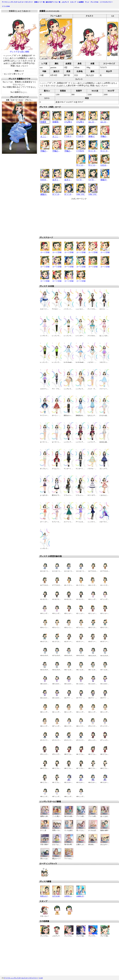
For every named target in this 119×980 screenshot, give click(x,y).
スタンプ (73, 2)
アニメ (87, 2)
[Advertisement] (74, 217)
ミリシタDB (6, 6)
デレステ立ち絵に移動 (19, 52)
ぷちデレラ (65, 2)
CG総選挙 (80, 2)
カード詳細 (45, 252)
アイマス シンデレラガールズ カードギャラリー (17, 2)
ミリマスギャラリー (106, 2)
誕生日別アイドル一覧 (53, 2)
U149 (41, 978)
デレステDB (94, 2)
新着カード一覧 (39, 2)
